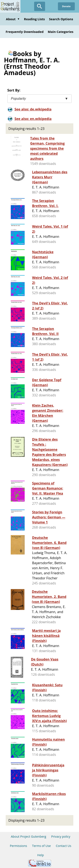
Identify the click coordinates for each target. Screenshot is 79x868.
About (13, 19)
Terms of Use (41, 846)
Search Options (61, 19)
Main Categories (61, 32)
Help (41, 855)
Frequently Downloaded (25, 32)
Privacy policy (61, 836)
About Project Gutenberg (28, 836)
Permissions (19, 846)
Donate (66, 6)
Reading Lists (34, 19)
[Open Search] (40, 6)
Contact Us (64, 846)
